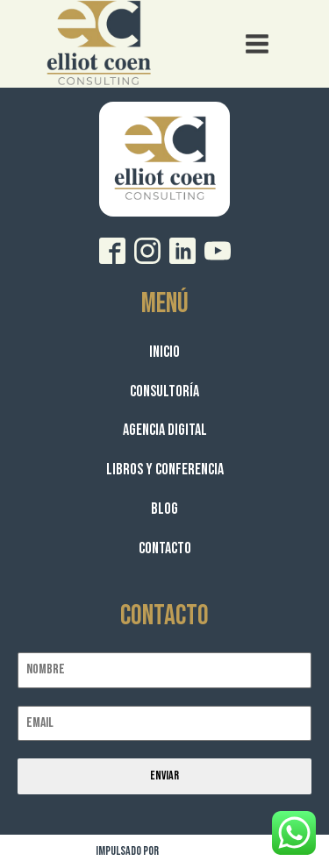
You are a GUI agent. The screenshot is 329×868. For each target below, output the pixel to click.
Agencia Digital (165, 430)
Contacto (165, 548)
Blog (164, 509)
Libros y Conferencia (165, 470)
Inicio (164, 352)
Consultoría (164, 391)
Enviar (164, 776)
